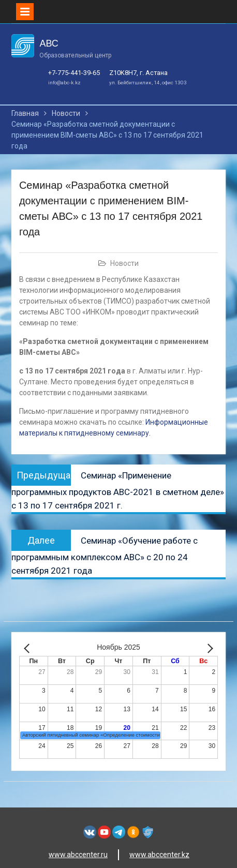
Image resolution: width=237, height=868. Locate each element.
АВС (49, 43)
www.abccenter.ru (78, 855)
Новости (124, 263)
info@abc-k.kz (64, 83)
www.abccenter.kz (159, 855)
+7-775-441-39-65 (74, 73)
